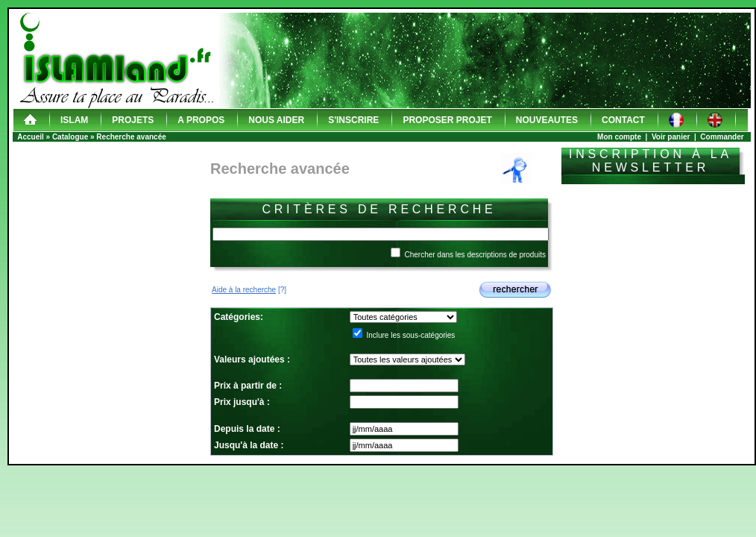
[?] (249, 290)
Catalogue (70, 137)
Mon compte (619, 137)
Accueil (31, 137)
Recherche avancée (131, 137)
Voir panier (671, 137)
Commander (722, 137)
